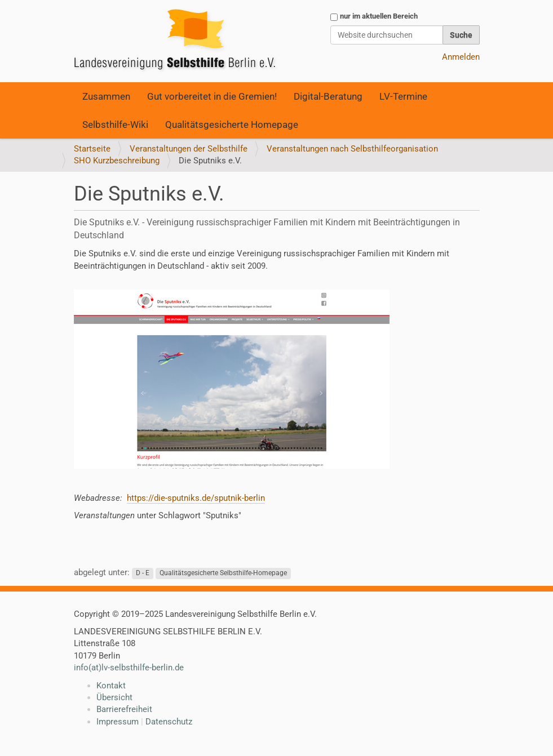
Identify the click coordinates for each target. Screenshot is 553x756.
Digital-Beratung (328, 96)
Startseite (92, 149)
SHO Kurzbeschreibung (117, 161)
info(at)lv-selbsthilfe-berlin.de (129, 668)
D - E (143, 573)
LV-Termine (403, 96)
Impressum (118, 722)
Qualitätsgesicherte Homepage (232, 124)
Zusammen (106, 96)
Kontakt (111, 686)
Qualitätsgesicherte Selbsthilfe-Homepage (223, 573)
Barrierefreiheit (124, 709)
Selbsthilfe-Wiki (115, 124)
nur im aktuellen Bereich (379, 16)
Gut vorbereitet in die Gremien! (212, 96)
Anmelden (461, 57)
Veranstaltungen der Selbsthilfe (189, 149)
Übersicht (114, 697)
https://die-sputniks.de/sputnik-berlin (196, 498)
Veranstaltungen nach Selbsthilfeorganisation (352, 149)
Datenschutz (169, 722)
